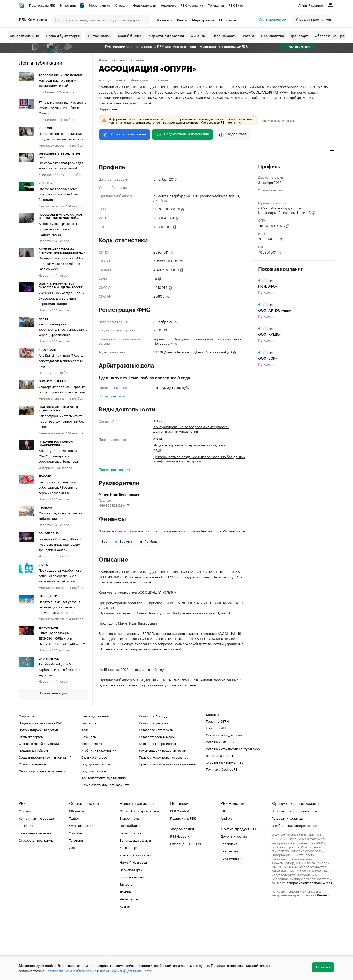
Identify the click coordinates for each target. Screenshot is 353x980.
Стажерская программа (36, 901)
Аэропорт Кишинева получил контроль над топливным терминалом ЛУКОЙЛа (61, 80)
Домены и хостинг (234, 897)
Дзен (73, 908)
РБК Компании (192, 6)
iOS (223, 871)
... (251, 5)
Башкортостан (131, 893)
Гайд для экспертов (96, 824)
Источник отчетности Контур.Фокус (233, 809)
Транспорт (299, 35)
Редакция (26, 886)
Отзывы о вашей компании (39, 804)
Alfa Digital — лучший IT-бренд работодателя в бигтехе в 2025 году (62, 360)
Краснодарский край (135, 915)
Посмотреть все (112, 396)
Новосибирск (130, 886)
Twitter (74, 879)
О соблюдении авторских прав (295, 886)
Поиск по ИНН (217, 788)
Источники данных (220, 802)
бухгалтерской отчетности (223, 532)
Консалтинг (162, 80)
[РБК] (22, 5)
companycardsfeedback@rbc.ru (310, 943)
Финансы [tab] (163, 152)
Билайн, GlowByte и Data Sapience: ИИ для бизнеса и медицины (60, 669)
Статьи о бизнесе (94, 818)
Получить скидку (298, 47)
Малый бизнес (130, 35)
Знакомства (229, 911)
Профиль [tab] (106, 152)
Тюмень (125, 952)
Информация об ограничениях (295, 871)
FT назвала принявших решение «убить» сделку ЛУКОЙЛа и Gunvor (63, 107)
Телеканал (216, 6)
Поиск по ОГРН (217, 782)
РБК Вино (236, 6)
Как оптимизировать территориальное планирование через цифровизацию (63, 329)
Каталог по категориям (156, 790)
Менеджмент (139, 80)
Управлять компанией (313, 20)
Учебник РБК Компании (99, 811)
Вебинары (89, 797)
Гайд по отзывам (94, 831)
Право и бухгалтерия (63, 35)
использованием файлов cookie (71, 970)
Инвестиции (72, 6)
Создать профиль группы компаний (45, 818)
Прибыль (149, 542)
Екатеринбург (130, 879)
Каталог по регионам (155, 783)
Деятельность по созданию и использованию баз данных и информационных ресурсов (199, 459)
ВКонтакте (77, 871)
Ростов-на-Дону (132, 937)
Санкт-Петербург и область (140, 871)
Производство (272, 35)
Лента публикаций (41, 63)
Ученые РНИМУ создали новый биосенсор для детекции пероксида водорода (62, 298)
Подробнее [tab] (108, 109)
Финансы (198, 35)
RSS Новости (180, 897)
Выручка (124, 542)
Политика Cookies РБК (223, 830)
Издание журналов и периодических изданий (190, 445)
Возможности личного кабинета (105, 845)
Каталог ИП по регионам (157, 804)
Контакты (213, 776)
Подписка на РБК (42, 6)
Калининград (130, 908)
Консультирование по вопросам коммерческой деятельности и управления (191, 429)
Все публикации (53, 693)
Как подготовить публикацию (103, 838)
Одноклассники (81, 886)
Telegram (76, 901)
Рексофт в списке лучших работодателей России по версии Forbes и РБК (58, 487)
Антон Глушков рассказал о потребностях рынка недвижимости (59, 229)
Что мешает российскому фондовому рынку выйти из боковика (59, 194)
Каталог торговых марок (157, 797)
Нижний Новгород (133, 923)
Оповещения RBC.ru (185, 904)
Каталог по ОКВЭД (153, 776)
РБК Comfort (180, 871)
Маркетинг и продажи (166, 35)
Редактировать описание (277, 120)
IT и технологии (99, 35)
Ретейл (249, 35)
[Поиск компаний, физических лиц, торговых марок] (101, 20)
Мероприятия (100, 6)
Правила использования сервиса (163, 818)
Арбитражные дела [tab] (192, 152)
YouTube (76, 893)
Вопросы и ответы (219, 816)
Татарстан (127, 945)
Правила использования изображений (167, 824)
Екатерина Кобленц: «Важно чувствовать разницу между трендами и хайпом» (60, 544)
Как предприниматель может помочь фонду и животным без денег (62, 421)
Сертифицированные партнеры (42, 831)
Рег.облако (229, 904)
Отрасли (121, 6)
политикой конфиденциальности (126, 970)
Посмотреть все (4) (114, 469)
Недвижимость (144, 6)
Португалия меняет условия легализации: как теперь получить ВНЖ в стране (59, 607)
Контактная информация (37, 879)
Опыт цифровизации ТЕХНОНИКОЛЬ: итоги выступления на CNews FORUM (62, 638)
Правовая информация (288, 879)
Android (227, 879)
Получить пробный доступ (38, 790)
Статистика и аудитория (224, 795)
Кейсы (182, 20)
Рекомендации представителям (163, 811)
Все (104, 542)
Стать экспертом (272, 20)
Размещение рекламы (35, 893)
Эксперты (164, 20)
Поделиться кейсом (33, 811)
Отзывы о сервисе (32, 824)
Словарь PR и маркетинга (225, 823)
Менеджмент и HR (24, 35)
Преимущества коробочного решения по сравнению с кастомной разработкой (60, 575)
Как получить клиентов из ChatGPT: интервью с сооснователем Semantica (58, 456)
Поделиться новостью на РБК (40, 783)
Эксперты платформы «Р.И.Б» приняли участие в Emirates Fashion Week (61, 263)
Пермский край (131, 930)
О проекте (228, 20)
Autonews (168, 6)
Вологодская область (135, 901)
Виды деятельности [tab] (135, 152)
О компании (28, 871)
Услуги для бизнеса (112, 80)
